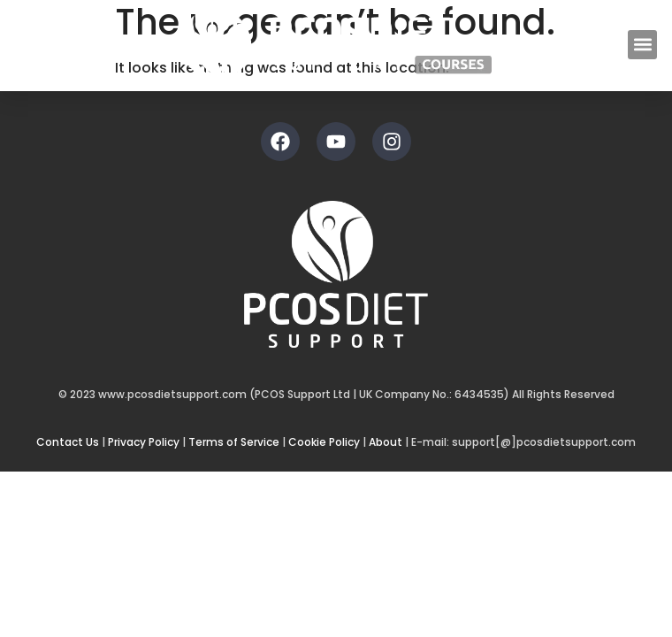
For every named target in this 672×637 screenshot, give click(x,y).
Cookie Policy (324, 442)
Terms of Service (234, 442)
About (386, 442)
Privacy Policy (144, 442)
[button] (642, 45)
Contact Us (68, 442)
